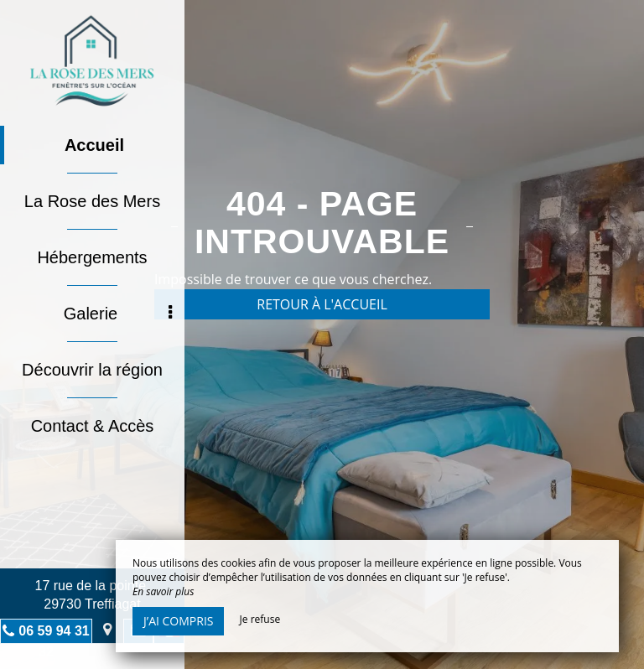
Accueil (94, 145)
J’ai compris (178, 621)
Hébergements (92, 257)
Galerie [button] (118, 314)
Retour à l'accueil (322, 304)
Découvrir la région (92, 370)
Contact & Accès (93, 426)
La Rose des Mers (92, 201)
